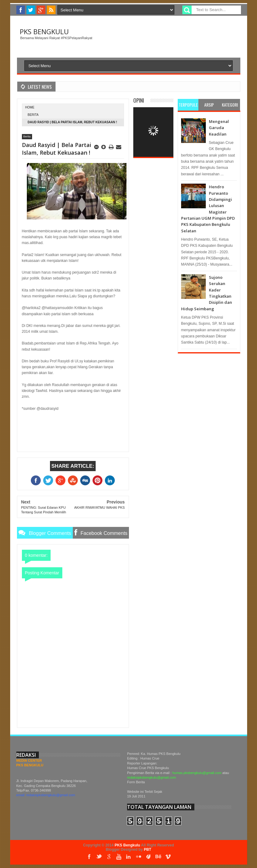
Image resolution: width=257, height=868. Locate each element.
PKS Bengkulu (44, 31)
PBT (147, 850)
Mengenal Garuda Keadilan (219, 128)
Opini (139, 100)
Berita (33, 115)
